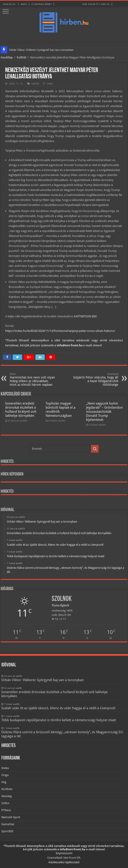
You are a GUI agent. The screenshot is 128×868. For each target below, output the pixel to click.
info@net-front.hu (70, 345)
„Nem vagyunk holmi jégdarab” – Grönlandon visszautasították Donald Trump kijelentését (104, 412)
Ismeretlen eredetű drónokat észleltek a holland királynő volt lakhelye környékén (21, 410)
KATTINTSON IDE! (86, 316)
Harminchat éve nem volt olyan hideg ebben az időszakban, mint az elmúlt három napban (33, 380)
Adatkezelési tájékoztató (64, 862)
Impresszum (64, 853)
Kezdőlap (7, 57)
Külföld (21, 57)
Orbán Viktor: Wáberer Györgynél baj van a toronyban (41, 50)
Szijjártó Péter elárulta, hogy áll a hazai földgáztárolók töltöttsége (95, 380)
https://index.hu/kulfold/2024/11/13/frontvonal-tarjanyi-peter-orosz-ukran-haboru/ (60, 331)
